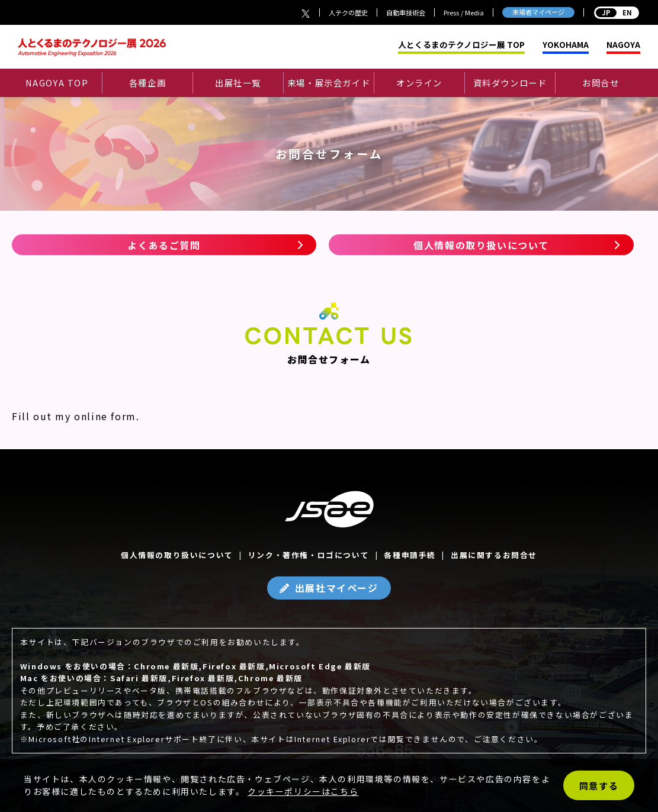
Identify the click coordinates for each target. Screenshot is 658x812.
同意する (599, 786)
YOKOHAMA (566, 45)
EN (617, 12)
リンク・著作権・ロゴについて (309, 555)
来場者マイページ (538, 12)
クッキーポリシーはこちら (303, 791)
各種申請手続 (410, 555)
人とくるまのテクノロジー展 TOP (461, 45)
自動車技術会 (406, 12)
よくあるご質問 (164, 245)
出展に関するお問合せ (494, 555)
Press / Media (464, 12)
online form (105, 416)
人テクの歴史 (348, 12)
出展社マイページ (337, 588)
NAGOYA (623, 45)
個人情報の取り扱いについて (481, 245)
